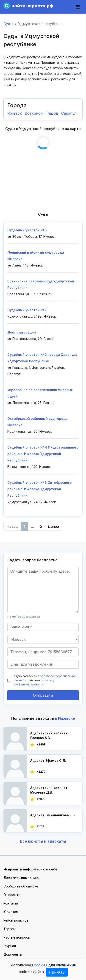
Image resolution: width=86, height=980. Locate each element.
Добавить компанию (21, 878)
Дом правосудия (22, 332)
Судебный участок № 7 (27, 310)
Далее (53, 526)
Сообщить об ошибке (21, 886)
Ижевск (15, 113)
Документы (13, 954)
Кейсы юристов (16, 920)
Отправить (43, 695)
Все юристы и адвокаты (43, 841)
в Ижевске (65, 718)
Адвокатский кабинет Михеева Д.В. (49, 790)
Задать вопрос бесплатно (32, 560)
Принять (57, 972)
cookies (41, 965)
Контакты (11, 903)
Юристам (11, 912)
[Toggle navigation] (78, 7)
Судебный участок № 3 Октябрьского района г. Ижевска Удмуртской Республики (40, 489)
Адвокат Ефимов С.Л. (48, 761)
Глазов (52, 113)
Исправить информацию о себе (30, 869)
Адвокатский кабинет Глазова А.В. (49, 735)
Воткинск (34, 113)
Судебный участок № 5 (27, 230)
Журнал (10, 946)
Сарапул (69, 113)
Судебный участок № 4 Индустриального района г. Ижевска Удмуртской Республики (43, 454)
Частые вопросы (17, 937)
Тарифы (10, 929)
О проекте (12, 895)
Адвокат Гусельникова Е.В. (53, 815)
